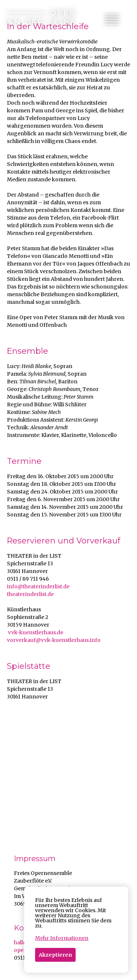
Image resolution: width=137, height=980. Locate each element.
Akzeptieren (55, 955)
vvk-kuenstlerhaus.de (35, 632)
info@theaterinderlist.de (38, 586)
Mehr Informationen (62, 938)
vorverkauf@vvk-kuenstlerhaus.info (54, 640)
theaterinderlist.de (30, 594)
